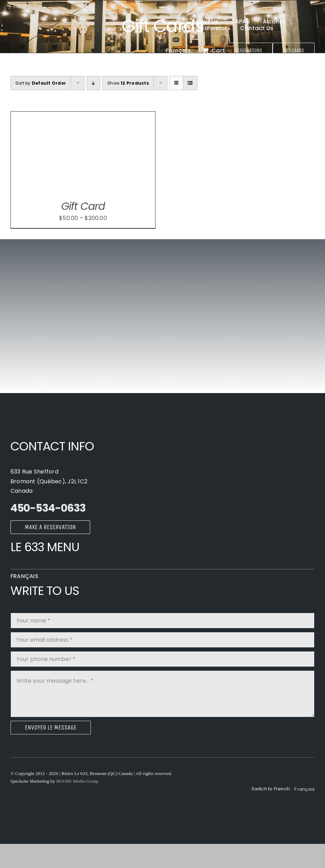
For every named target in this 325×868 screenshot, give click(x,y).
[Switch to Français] (178, 50)
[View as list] (190, 83)
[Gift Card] (83, 116)
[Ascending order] (93, 83)
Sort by (41, 83)
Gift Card (83, 206)
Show (128, 83)
